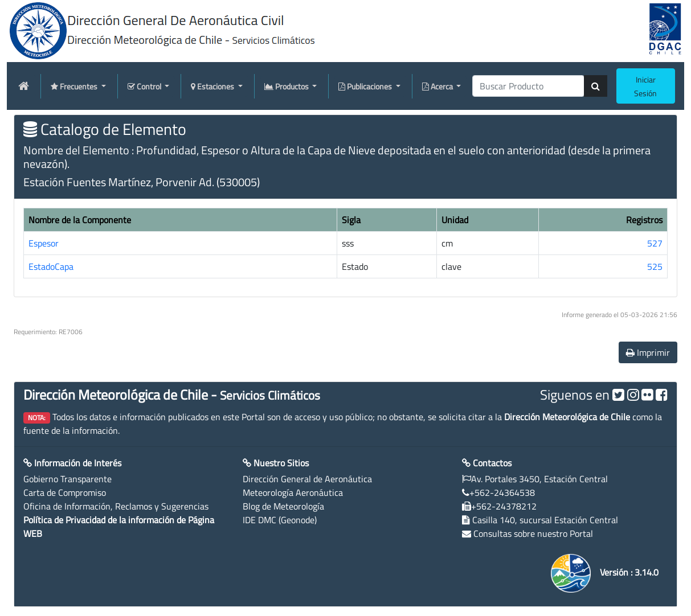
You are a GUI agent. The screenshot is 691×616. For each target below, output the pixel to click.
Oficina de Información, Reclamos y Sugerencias (116, 506)
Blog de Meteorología (283, 506)
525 (655, 266)
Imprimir (648, 352)
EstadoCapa (51, 266)
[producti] (528, 86)
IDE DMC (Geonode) (280, 520)
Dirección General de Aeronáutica (307, 479)
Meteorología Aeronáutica (293, 492)
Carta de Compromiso (65, 492)
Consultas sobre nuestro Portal (533, 533)
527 (655, 243)
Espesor (44, 243)
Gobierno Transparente (68, 479)
